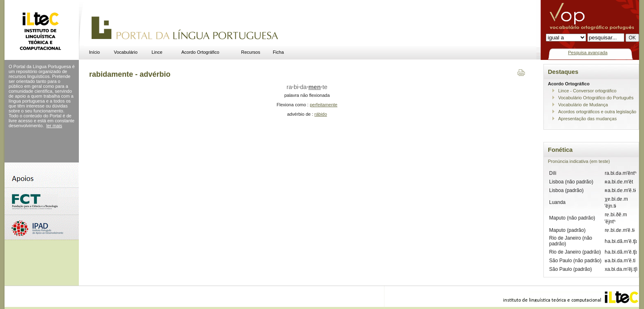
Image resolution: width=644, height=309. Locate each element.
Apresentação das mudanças (587, 119)
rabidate (307, 87)
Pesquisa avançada (588, 53)
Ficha (278, 52)
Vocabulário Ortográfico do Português (596, 98)
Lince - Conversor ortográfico (587, 91)
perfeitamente (323, 105)
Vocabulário (126, 52)
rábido (321, 114)
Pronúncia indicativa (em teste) (579, 161)
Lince (157, 52)
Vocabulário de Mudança (583, 105)
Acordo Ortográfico (200, 52)
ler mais (54, 126)
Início (94, 52)
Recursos (251, 52)
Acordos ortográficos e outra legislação (597, 112)
